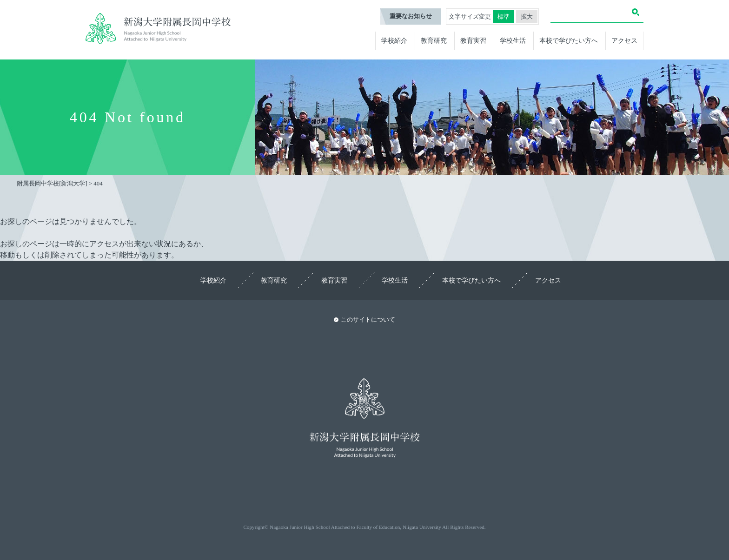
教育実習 (473, 40)
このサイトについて (368, 320)
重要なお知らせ (411, 16)
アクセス (624, 40)
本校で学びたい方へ (569, 40)
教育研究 (434, 40)
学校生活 (513, 40)
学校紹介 (394, 40)
